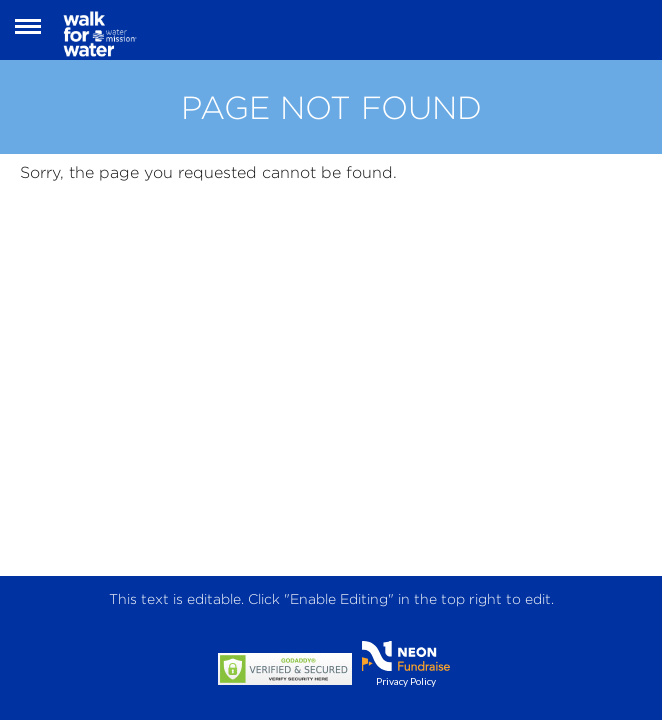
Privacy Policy (406, 681)
